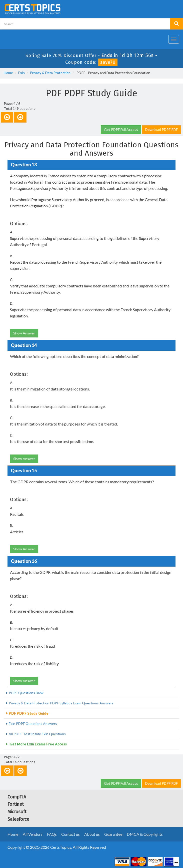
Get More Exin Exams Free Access (38, 744)
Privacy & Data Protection (50, 73)
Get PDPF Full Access (121, 129)
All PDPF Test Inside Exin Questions (37, 734)
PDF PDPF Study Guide (29, 713)
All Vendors (33, 834)
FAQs (52, 834)
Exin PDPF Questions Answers (33, 724)
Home (8, 73)
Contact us (70, 834)
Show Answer (24, 333)
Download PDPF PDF (161, 129)
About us (92, 834)
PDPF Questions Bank (26, 693)
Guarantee (113, 834)
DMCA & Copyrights (145, 834)
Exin (21, 73)
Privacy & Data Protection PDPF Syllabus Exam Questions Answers (61, 703)
